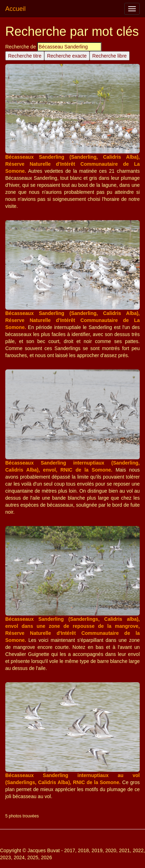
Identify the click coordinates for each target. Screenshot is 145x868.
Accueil (15, 9)
